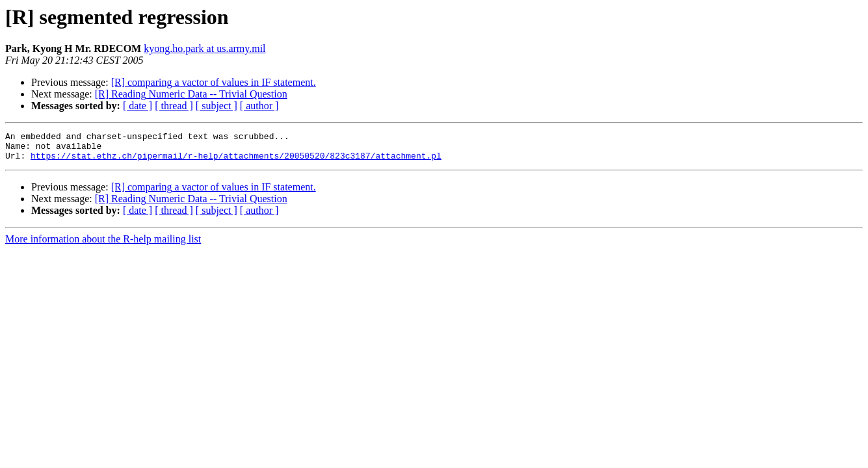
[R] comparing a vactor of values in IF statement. (214, 82)
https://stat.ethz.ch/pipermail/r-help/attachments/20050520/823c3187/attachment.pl (236, 161)
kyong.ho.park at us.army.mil (204, 48)
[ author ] (259, 106)
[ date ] (138, 106)
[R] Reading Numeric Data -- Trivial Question (191, 94)
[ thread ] (174, 106)
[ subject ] (217, 106)
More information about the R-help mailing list (103, 245)
